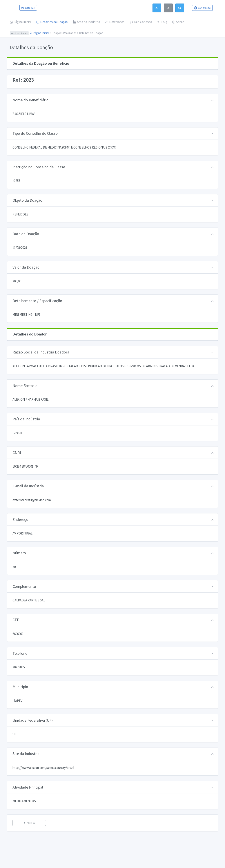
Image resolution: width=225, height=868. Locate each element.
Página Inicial (20, 22)
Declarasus (28, 8)
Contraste (202, 8)
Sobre (178, 22)
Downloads (115, 22)
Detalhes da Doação (52, 22)
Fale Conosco (141, 22)
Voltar (29, 823)
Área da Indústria (86, 22)
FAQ (162, 22)
